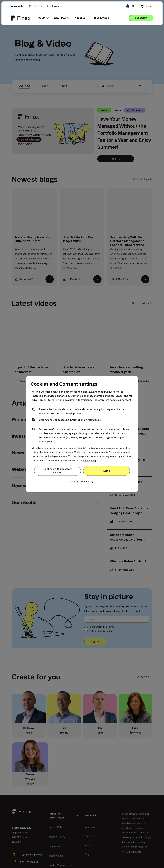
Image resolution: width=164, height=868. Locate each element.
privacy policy (89, 460)
